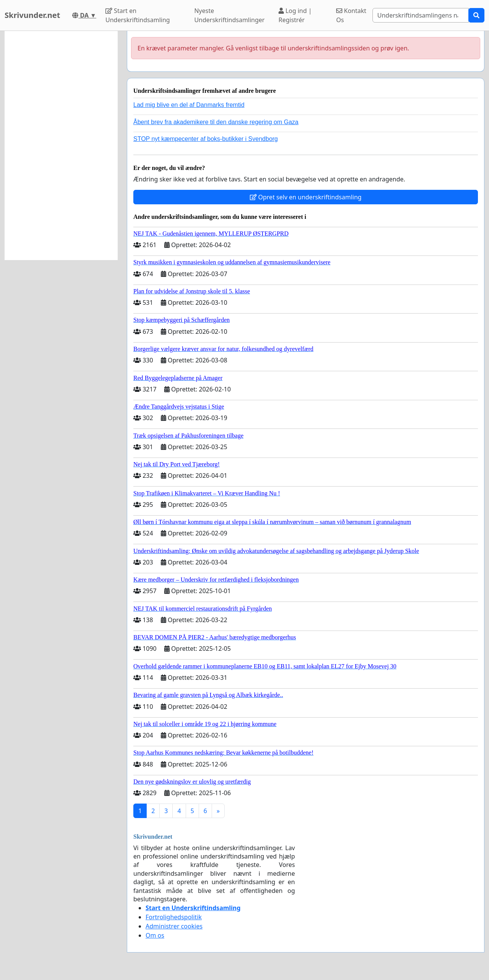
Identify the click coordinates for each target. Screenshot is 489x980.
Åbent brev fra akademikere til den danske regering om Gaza (216, 122)
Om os (155, 935)
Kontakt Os (351, 15)
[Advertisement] (61, 146)
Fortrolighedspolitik (174, 917)
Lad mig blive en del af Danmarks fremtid (189, 105)
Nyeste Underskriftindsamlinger (229, 15)
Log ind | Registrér (295, 15)
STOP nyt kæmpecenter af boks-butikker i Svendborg (206, 139)
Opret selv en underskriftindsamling (306, 197)
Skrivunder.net (32, 15)
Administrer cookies (174, 926)
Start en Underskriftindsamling (138, 15)
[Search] (421, 15)
